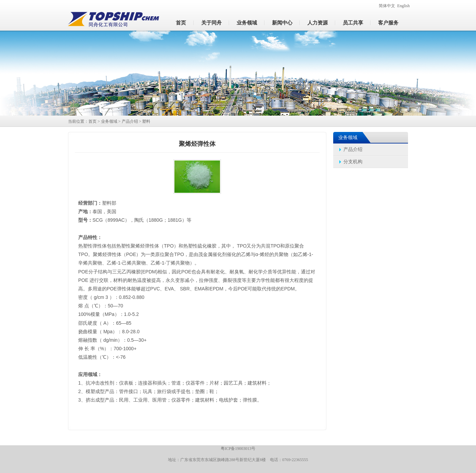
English (403, 6)
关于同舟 (211, 23)
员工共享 (353, 23)
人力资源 (318, 23)
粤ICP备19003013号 (238, 449)
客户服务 (388, 23)
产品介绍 (130, 121)
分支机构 (353, 162)
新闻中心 (282, 23)
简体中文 (387, 6)
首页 (181, 23)
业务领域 (247, 23)
